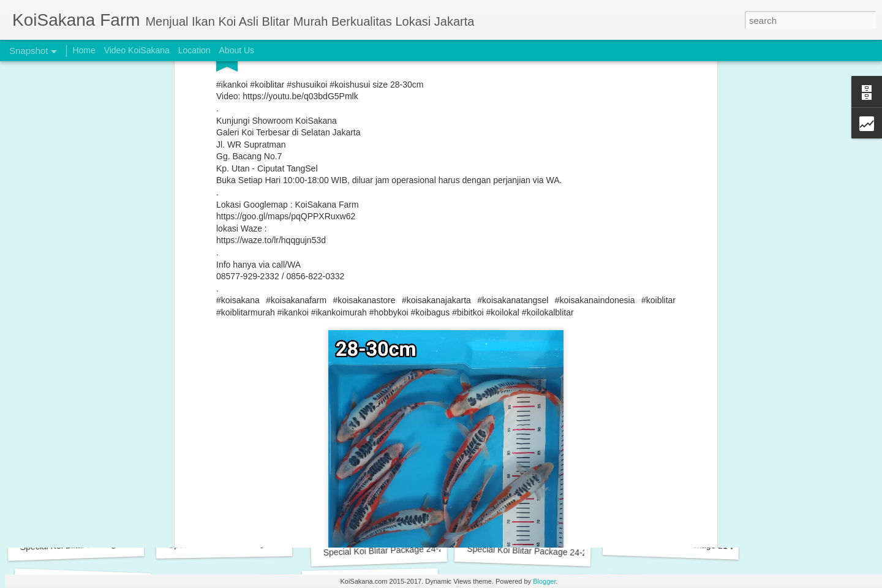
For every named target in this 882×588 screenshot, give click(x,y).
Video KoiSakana (137, 50)
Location (194, 50)
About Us (237, 50)
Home (84, 50)
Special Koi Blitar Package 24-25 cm (392, 550)
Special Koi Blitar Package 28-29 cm (89, 545)
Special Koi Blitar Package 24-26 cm (238, 544)
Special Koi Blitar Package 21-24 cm (684, 545)
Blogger (544, 581)
